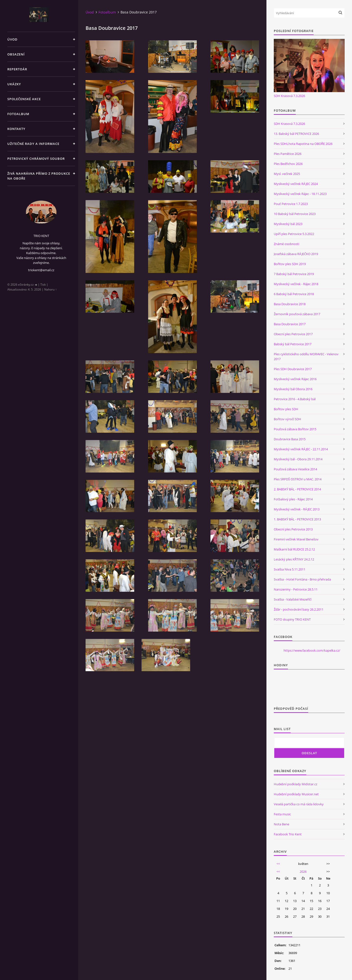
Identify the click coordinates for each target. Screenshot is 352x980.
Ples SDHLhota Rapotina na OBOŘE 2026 (303, 144)
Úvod (12, 39)
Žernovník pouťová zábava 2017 (297, 314)
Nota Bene (281, 824)
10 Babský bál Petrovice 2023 (295, 214)
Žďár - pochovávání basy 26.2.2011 (299, 609)
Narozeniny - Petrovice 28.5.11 (296, 589)
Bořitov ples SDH (286, 409)
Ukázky (14, 84)
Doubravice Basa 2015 (290, 439)
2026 (303, 872)
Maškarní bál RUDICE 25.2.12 (294, 549)
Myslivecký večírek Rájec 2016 (295, 379)
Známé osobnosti (286, 244)
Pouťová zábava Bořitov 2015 (295, 429)
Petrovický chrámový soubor (36, 159)
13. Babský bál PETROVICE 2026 (296, 134)
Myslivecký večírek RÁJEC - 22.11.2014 (301, 449)
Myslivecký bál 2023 (288, 224)
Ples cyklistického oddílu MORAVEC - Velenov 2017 (306, 356)
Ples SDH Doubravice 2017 (293, 369)
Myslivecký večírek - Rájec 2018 (296, 284)
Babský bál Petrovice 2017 (293, 344)
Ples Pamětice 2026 (288, 154)
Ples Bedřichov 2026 (288, 164)
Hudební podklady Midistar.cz (296, 784)
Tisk (43, 285)
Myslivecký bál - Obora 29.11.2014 (298, 459)
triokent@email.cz (41, 270)
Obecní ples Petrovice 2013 (293, 529)
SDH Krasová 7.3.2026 (289, 96)
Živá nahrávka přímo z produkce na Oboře (39, 176)
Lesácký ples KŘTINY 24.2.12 (294, 559)
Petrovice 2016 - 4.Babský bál (295, 399)
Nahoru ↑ (50, 289)
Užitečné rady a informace (33, 144)
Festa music (282, 814)
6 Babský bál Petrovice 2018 (294, 294)
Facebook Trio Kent (288, 834)
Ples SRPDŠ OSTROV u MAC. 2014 (298, 479)
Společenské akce (24, 99)
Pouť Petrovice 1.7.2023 (291, 204)
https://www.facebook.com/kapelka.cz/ (312, 650)
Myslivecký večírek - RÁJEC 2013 (297, 509)
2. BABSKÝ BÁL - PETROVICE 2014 (297, 489)
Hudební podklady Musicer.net (296, 794)
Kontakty (16, 129)
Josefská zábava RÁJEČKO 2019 (296, 254)
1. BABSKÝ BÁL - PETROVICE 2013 (297, 519)
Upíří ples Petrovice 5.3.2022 (294, 234)
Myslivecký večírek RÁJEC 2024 (296, 184)
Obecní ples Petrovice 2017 (293, 334)
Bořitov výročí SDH (287, 419)
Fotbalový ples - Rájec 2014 (293, 499)
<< (278, 864)
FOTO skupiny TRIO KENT (292, 619)
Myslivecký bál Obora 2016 (293, 389)
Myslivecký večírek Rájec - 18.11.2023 (300, 194)
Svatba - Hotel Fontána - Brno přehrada (302, 579)
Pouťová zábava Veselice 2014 (295, 469)
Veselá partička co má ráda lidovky (299, 804)
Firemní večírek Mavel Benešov (296, 539)
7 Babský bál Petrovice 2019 (294, 274)
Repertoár (17, 69)
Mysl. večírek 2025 (287, 174)
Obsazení (16, 54)
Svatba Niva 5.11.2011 (290, 569)
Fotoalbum (18, 114)
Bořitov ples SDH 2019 (290, 264)
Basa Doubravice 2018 (290, 304)
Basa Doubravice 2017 (290, 324)
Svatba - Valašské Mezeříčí (293, 599)
